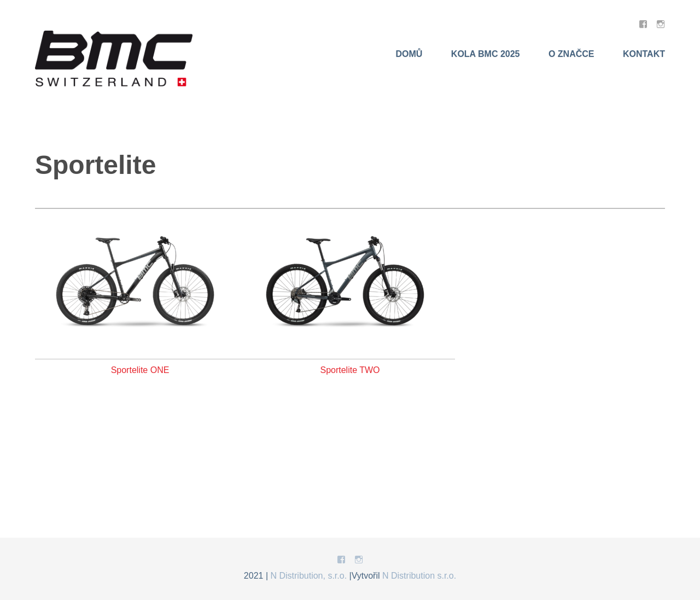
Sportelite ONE (140, 370)
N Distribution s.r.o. (419, 576)
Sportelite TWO (350, 370)
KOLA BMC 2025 (486, 54)
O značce (571, 54)
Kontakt (644, 54)
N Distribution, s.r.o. (308, 576)
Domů (409, 54)
